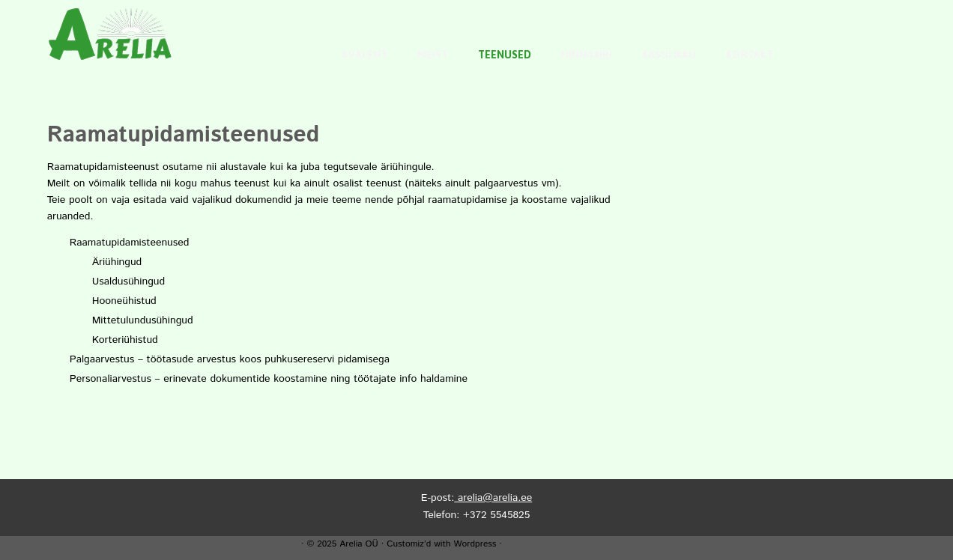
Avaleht (364, 55)
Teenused (505, 55)
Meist (433, 55)
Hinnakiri (587, 55)
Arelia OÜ (358, 544)
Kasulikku (669, 55)
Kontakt (750, 55)
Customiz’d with (418, 544)
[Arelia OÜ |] (110, 34)
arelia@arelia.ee (493, 498)
